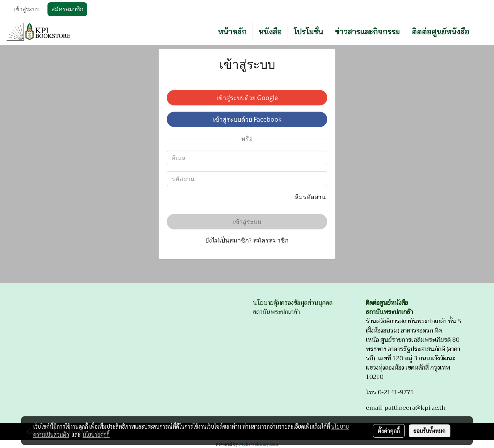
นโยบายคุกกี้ (96, 434)
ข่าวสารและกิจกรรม (367, 31)
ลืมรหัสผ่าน (311, 197)
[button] (482, 32)
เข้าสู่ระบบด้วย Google (247, 98)
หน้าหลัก (232, 31)
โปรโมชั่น (308, 31)
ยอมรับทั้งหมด (430, 431)
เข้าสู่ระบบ (27, 9)
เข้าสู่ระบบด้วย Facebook (247, 119)
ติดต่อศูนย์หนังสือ (441, 31)
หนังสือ (270, 31)
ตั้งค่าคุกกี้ (389, 431)
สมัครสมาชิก (67, 9)
